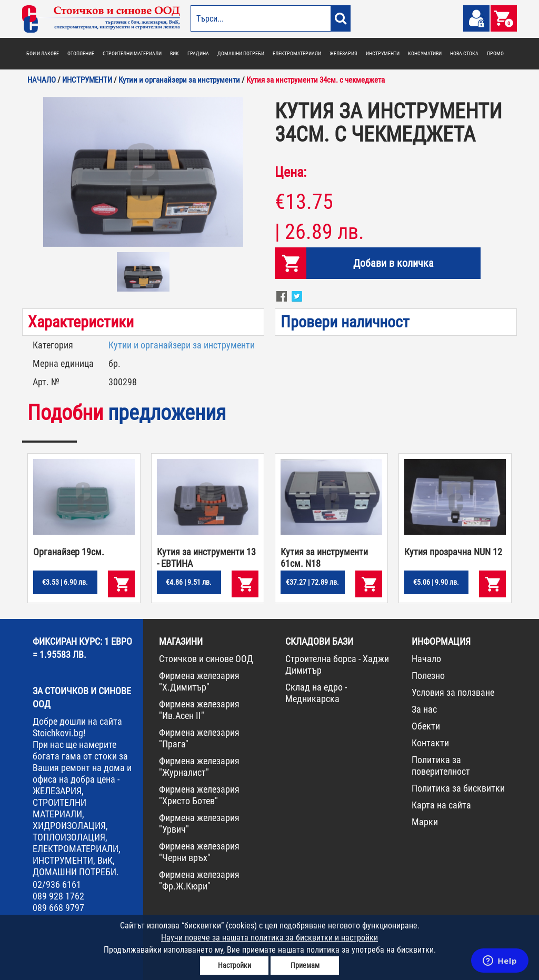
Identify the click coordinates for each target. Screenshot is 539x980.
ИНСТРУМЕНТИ (383, 53)
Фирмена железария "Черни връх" (199, 852)
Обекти (426, 726)
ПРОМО (495, 53)
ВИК (174, 53)
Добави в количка (393, 263)
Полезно (428, 676)
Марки (425, 822)
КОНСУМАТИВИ (425, 53)
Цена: (291, 172)
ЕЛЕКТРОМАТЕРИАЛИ (297, 53)
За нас (424, 709)
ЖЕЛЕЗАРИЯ (343, 53)
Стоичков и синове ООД (206, 659)
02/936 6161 (57, 884)
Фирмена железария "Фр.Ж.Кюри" (199, 880)
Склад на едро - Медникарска (316, 693)
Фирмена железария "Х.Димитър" (199, 681)
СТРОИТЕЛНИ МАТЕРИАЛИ (132, 53)
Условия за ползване (453, 692)
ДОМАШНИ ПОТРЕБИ (241, 53)
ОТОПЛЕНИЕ (81, 53)
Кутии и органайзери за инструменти (182, 345)
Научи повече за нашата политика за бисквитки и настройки (269, 938)
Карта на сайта (441, 805)
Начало (426, 659)
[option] (143, 172)
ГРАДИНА (198, 53)
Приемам (305, 965)
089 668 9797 (58, 908)
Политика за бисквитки (458, 788)
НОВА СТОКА (464, 53)
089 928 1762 (58, 896)
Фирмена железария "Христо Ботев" (199, 795)
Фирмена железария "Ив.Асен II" (199, 710)
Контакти (430, 743)
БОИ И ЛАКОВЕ (43, 53)
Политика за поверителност (441, 766)
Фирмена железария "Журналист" (199, 767)
